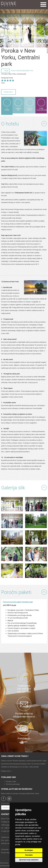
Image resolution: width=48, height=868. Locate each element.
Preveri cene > (8, 92)
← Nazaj (5, 71)
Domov (14, 71)
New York (30, 71)
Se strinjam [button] (29, 850)
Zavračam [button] (29, 855)
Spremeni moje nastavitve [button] (29, 860)
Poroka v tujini (11, 782)
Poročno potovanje (13, 784)
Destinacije (21, 71)
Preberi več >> (6, 771)
